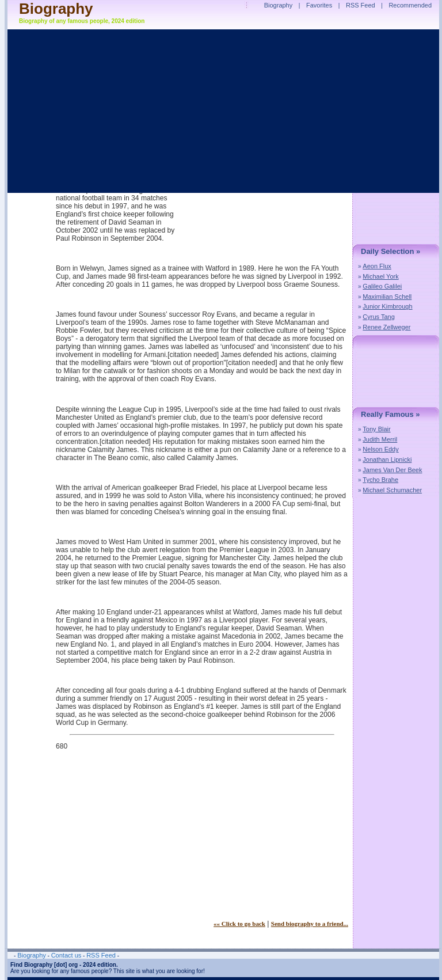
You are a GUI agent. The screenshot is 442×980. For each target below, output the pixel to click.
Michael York (380, 276)
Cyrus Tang (378, 317)
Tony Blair (376, 429)
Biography (56, 9)
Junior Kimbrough (387, 306)
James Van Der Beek (392, 470)
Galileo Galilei (382, 286)
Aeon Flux (377, 266)
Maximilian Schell (387, 297)
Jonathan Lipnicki (387, 459)
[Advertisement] (153, 839)
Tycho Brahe (380, 480)
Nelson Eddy (380, 449)
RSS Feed (361, 5)
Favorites (319, 5)
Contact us (66, 955)
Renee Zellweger (386, 327)
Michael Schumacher (392, 490)
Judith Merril (380, 439)
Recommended (410, 5)
